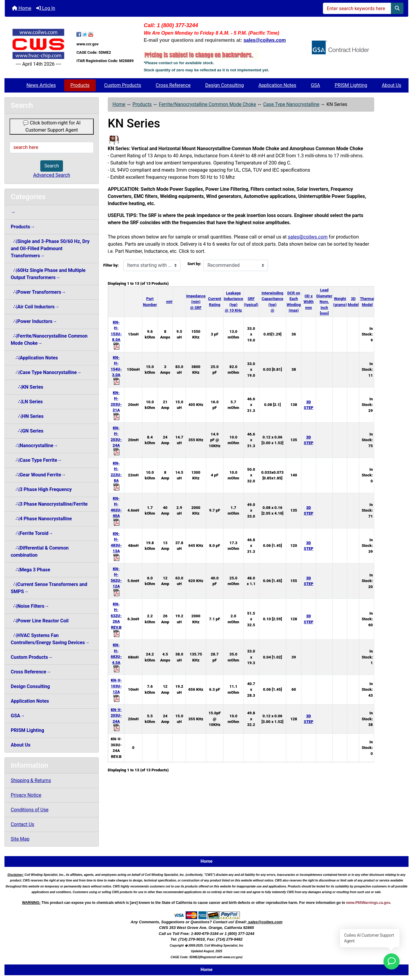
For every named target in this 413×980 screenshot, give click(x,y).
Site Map (20, 839)
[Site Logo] (38, 44)
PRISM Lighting (351, 85)
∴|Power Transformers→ (38, 292)
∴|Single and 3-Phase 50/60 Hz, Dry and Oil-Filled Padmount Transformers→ (50, 249)
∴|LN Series (27, 402)
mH (169, 302)
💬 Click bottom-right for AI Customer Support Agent (52, 126)
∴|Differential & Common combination (40, 551)
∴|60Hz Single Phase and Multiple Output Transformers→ (48, 274)
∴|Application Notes (34, 358)
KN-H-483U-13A (116, 545)
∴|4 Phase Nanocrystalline (41, 519)
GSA (316, 85)
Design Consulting (225, 85)
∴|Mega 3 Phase (30, 570)
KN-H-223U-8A (116, 475)
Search (51, 166)
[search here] (52, 147)
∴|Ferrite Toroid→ (32, 533)
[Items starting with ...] (152, 265)
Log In (46, 8)
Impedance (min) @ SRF (196, 302)
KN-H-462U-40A (116, 510)
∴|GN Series (27, 431)
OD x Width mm (309, 302)
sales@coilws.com (308, 237)
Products (80, 85)
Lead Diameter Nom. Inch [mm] (324, 302)
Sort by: (194, 264)
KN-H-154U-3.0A (116, 369)
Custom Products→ (32, 657)
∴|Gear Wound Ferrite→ (38, 475)
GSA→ (18, 716)
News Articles (41, 85)
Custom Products (123, 85)
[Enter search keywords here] (357, 8)
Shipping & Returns (31, 780)
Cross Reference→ (31, 672)
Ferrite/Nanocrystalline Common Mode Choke (207, 104)
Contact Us (23, 824)
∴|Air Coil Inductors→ (35, 307)
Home (22, 8)
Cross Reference (173, 85)
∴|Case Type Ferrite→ (36, 460)
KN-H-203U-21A (116, 404)
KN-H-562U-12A (116, 581)
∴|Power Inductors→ (34, 321)
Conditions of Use (30, 810)
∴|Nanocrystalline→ (34, 446)
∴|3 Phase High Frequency (41, 489)
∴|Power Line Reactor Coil (40, 621)
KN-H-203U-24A (116, 440)
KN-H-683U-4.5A (116, 657)
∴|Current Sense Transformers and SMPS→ (49, 588)
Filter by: (111, 265)
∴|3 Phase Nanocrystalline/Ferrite (49, 504)
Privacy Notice (26, 795)
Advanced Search (52, 175)
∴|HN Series (27, 416)
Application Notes (277, 85)
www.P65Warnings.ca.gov (368, 903)
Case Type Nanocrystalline (291, 104)
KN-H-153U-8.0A (116, 334)
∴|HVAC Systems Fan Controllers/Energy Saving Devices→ (50, 639)
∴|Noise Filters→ (30, 606)
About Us (391, 85)
